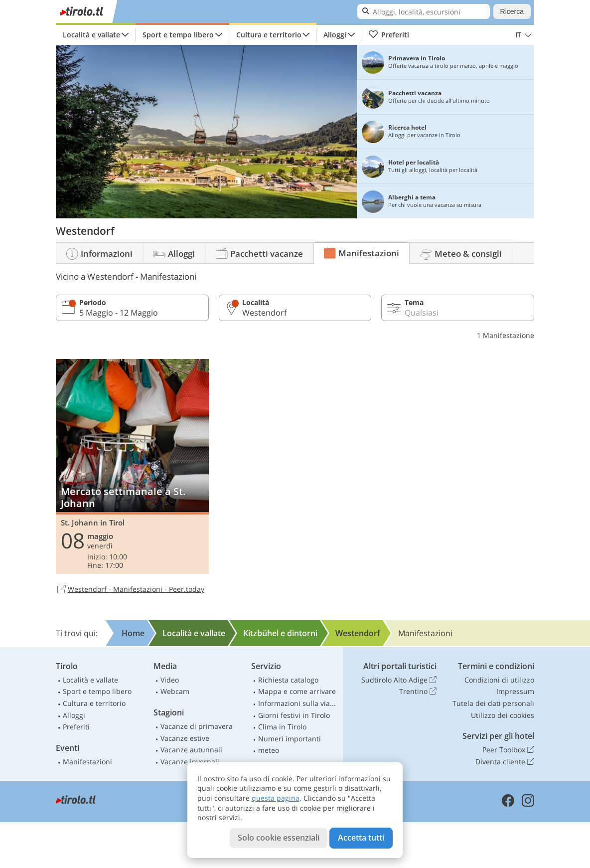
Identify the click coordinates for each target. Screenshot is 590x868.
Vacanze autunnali (191, 750)
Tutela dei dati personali (493, 703)
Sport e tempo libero (178, 35)
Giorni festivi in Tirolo (294, 715)
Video (170, 680)
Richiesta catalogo (288, 680)
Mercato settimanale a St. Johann (132, 466)
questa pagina (276, 798)
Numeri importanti (290, 739)
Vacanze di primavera (197, 726)
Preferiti (389, 35)
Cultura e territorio (269, 35)
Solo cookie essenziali (279, 838)
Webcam (175, 691)
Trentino (418, 692)
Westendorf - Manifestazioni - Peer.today (130, 590)
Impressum (515, 691)
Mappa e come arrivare (297, 691)
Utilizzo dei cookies (503, 715)
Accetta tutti (361, 838)
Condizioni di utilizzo (499, 680)
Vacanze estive (185, 738)
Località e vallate (91, 35)
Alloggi (335, 35)
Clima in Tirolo (282, 727)
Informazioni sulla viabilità (298, 703)
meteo (269, 750)
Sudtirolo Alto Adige (399, 680)
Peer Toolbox (508, 750)
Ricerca (512, 11)
